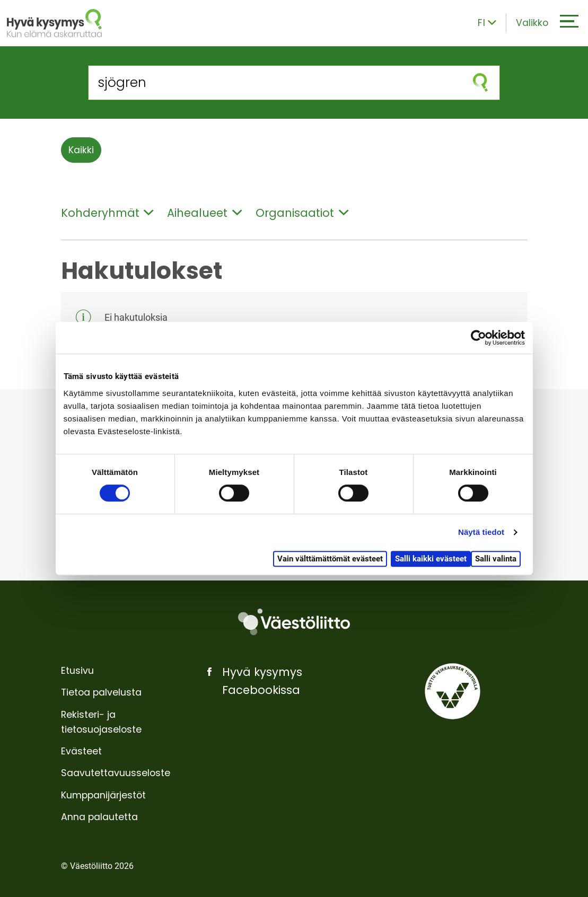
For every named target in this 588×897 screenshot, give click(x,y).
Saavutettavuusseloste (116, 773)
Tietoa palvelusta (101, 692)
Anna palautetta (99, 817)
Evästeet (81, 751)
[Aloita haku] (480, 82)
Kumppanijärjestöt (103, 795)
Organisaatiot (302, 213)
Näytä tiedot (481, 532)
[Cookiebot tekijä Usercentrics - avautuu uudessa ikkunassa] (479, 338)
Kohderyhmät (107, 213)
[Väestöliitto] (294, 622)
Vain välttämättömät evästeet (330, 559)
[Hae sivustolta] (275, 82)
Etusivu (77, 671)
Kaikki (81, 150)
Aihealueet (204, 213)
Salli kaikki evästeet (431, 559)
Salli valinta (496, 559)
